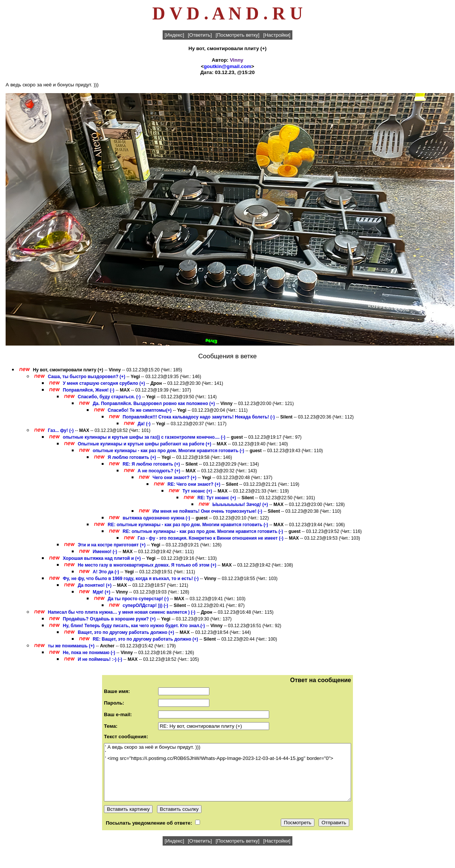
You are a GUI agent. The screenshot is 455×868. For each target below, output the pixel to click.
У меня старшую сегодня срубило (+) (104, 383)
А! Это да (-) (106, 572)
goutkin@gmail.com (227, 66)
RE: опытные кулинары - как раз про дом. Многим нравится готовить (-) (188, 525)
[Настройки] (277, 35)
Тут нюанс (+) (197, 491)
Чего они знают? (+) (174, 478)
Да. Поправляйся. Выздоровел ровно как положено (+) (154, 404)
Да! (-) (144, 424)
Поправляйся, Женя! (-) (89, 390)
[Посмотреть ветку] (238, 35)
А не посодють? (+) (159, 471)
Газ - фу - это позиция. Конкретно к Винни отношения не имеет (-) (210, 538)
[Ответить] (200, 35)
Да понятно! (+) (95, 585)
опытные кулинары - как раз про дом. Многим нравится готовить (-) (168, 451)
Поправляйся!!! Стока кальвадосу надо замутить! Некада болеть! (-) (199, 417)
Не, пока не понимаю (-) (89, 653)
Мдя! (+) (102, 592)
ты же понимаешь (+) (71, 646)
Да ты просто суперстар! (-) (138, 599)
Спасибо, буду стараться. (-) (109, 397)
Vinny (237, 60)
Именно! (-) (105, 552)
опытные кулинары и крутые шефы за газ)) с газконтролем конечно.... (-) (144, 437)
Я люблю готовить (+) (132, 457)
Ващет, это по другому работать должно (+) (126, 632)
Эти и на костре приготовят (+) (112, 545)
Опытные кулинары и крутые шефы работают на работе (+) (145, 444)
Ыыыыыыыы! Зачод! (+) (240, 504)
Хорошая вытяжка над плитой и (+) (102, 558)
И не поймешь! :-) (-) (100, 659)
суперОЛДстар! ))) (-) (145, 605)
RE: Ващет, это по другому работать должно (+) (145, 639)
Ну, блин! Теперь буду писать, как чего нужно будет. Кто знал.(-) (134, 626)
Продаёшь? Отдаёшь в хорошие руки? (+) (109, 619)
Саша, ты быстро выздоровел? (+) (87, 377)
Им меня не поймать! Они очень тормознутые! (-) (207, 511)
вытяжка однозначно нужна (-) (156, 518)
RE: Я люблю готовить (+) (151, 464)
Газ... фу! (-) (61, 430)
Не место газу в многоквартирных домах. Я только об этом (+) (147, 565)
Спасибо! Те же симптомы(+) (140, 410)
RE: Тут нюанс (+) (217, 498)
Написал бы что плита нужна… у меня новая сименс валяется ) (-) (122, 612)
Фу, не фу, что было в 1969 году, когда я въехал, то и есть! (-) (131, 579)
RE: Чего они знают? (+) (194, 484)
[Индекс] (174, 35)
